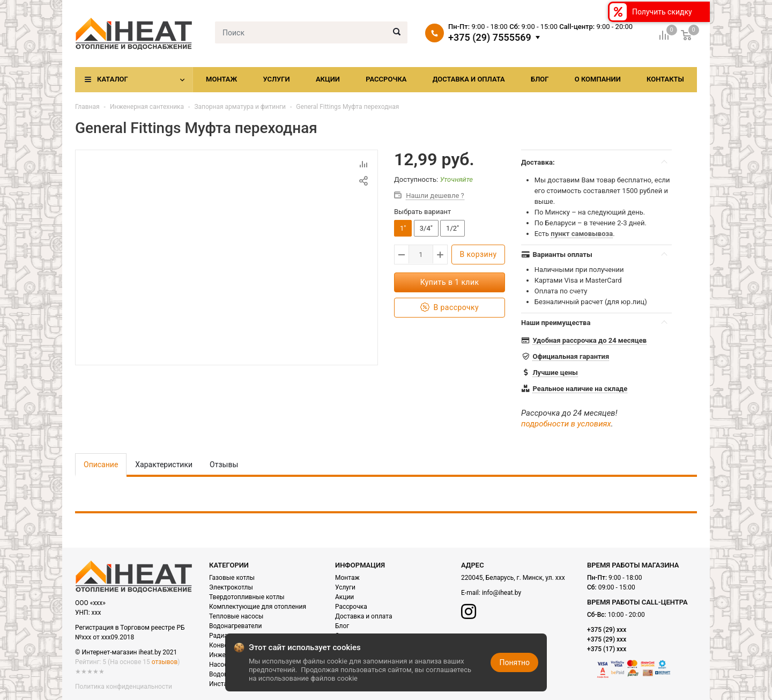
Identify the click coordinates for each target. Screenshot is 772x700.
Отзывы (224, 465)
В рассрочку (450, 308)
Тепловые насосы (236, 616)
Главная (87, 107)
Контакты (665, 79)
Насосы (221, 665)
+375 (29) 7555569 (490, 38)
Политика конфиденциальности (124, 687)
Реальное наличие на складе (580, 389)
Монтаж (221, 79)
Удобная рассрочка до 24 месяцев (589, 340)
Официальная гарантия (571, 356)
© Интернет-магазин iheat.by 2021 (126, 652)
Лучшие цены (555, 373)
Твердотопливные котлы (247, 597)
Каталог (113, 79)
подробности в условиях (566, 424)
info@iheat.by (502, 593)
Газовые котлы (232, 578)
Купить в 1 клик (450, 282)
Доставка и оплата (469, 79)
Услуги (276, 79)
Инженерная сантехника (147, 107)
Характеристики (164, 465)
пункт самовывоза (582, 234)
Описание (101, 465)
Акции (328, 79)
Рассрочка (386, 79)
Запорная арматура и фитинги (240, 107)
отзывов (165, 662)
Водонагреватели (235, 626)
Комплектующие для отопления (258, 607)
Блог (540, 79)
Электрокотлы (231, 587)
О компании (598, 79)
